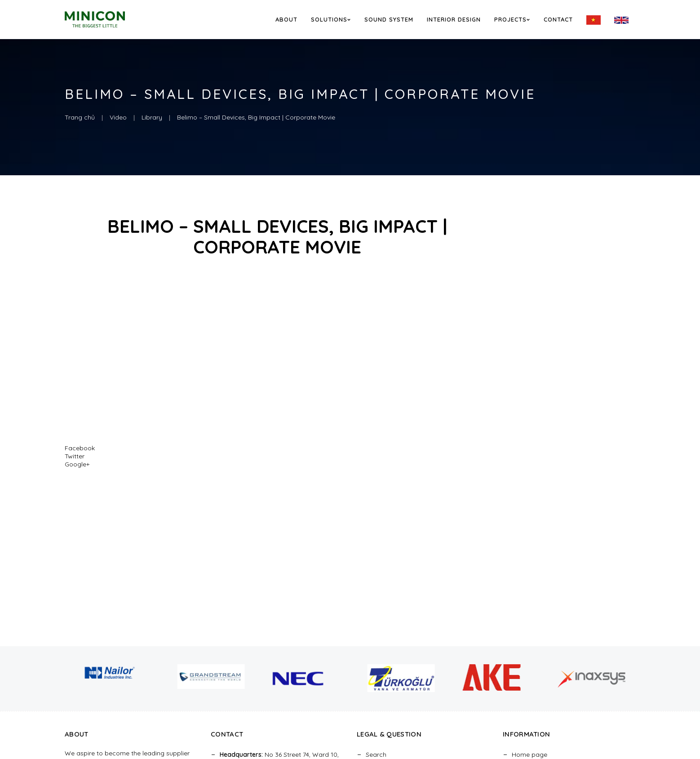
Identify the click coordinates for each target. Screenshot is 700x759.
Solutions (331, 19)
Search (376, 755)
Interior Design (454, 19)
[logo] (107, 19)
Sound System (389, 19)
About (286, 19)
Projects (512, 19)
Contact (558, 19)
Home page (529, 755)
